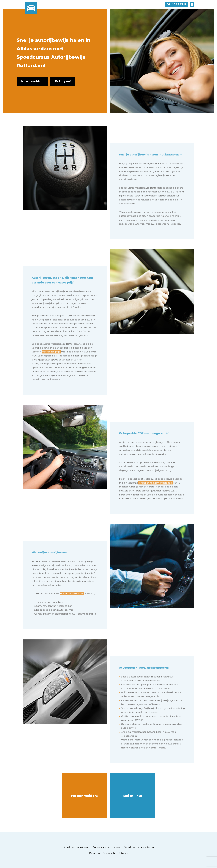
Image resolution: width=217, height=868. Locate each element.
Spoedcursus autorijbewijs (77, 847)
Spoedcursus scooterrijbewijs (139, 847)
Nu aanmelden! (84, 796)
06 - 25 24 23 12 (176, 4)
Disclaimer (95, 853)
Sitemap (124, 853)
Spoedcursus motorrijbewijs (107, 847)
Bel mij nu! (133, 796)
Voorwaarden (110, 853)
